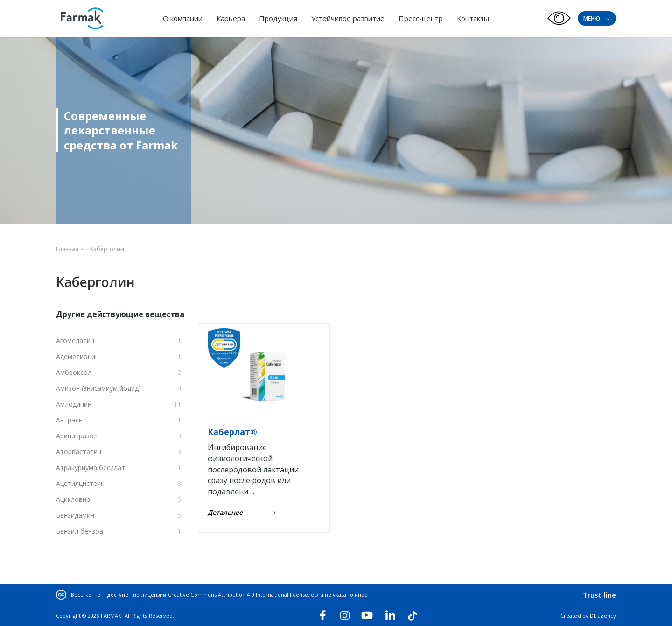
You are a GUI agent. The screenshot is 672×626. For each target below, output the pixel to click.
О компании (183, 18)
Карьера (231, 18)
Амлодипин (74, 404)
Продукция (278, 18)
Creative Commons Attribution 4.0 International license (238, 594)
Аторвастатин (79, 452)
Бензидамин (75, 515)
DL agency (603, 615)
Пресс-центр (421, 18)
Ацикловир (73, 499)
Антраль (69, 420)
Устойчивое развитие (348, 18)
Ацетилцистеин (80, 483)
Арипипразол (77, 436)
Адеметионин (77, 356)
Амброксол (74, 372)
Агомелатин (75, 341)
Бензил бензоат (81, 531)
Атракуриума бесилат (91, 468)
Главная (67, 249)
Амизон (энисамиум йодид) (98, 388)
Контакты (473, 18)
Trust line (599, 595)
